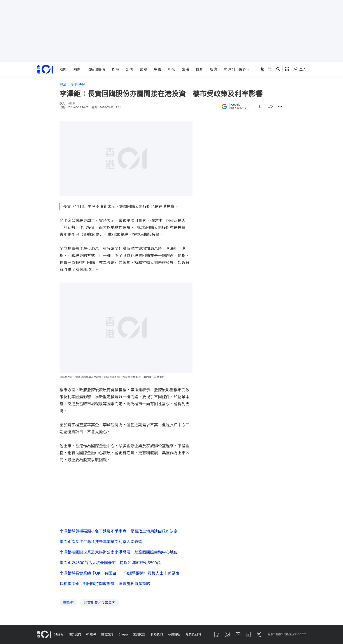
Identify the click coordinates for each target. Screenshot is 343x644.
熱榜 (129, 69)
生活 (185, 69)
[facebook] (217, 634)
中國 (157, 69)
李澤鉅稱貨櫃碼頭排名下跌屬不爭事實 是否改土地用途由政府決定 (119, 531)
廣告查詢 (107, 634)
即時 (115, 69)
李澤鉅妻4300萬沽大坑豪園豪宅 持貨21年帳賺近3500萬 (110, 563)
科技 (171, 69)
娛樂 (77, 69)
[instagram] (227, 634)
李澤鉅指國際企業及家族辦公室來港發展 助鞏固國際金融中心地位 (119, 552)
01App (123, 634)
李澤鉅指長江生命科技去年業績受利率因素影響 (101, 542)
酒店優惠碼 (96, 69)
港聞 (63, 69)
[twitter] (259, 634)
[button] (261, 107)
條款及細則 (193, 634)
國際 (143, 69)
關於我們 (75, 634)
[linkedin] (248, 634)
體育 (199, 69)
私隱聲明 (174, 634)
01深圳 (229, 69)
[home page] (45, 69)
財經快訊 (78, 84)
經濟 (213, 69)
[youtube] (238, 634)
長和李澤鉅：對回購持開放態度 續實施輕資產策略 (105, 584)
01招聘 (91, 634)
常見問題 (139, 634)
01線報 (59, 634)
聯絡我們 (157, 634)
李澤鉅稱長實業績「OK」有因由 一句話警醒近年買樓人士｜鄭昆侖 (119, 573)
